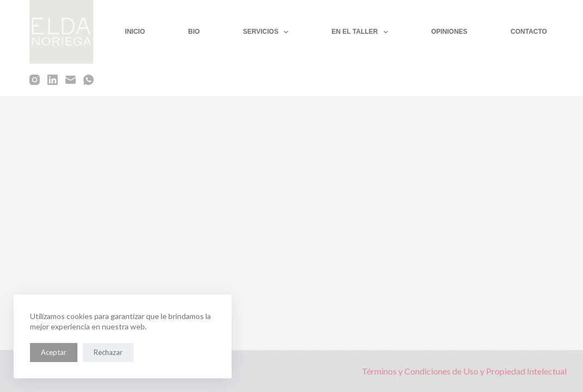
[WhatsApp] (89, 80)
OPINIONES (449, 32)
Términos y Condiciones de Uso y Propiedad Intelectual (464, 371)
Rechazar (108, 352)
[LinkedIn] (53, 80)
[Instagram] (35, 80)
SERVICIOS (268, 32)
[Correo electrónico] (71, 80)
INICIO (135, 32)
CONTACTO (529, 32)
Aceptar (54, 352)
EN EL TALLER (362, 32)
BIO (194, 32)
